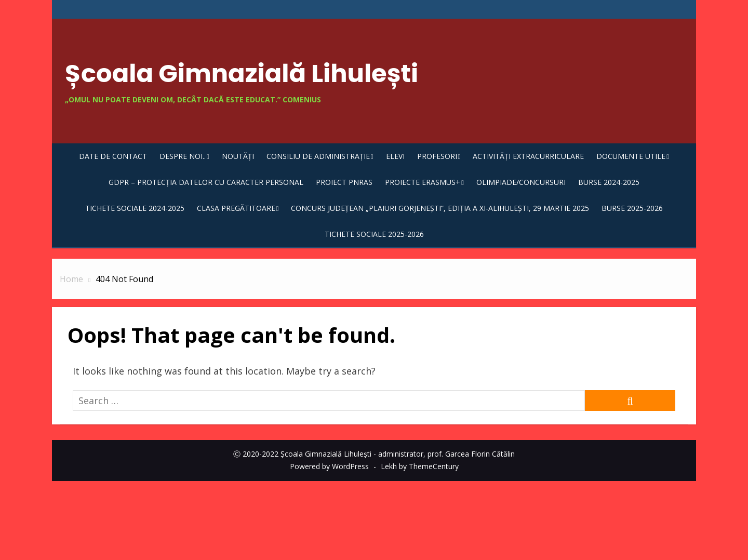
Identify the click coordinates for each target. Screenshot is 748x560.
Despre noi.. (183, 156)
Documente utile (631, 156)
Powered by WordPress (329, 466)
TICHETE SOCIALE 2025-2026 (374, 234)
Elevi (395, 156)
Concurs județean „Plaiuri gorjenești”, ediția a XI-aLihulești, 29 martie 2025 (440, 208)
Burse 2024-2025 (609, 182)
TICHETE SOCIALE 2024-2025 (135, 208)
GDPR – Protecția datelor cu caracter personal (206, 182)
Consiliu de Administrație (318, 156)
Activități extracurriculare (528, 156)
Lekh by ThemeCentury (420, 466)
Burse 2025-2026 (632, 208)
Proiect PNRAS (344, 182)
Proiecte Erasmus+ (423, 182)
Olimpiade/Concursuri (521, 182)
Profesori (437, 156)
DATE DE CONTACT (113, 156)
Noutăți (238, 156)
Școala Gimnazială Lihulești (242, 74)
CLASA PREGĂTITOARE (236, 208)
